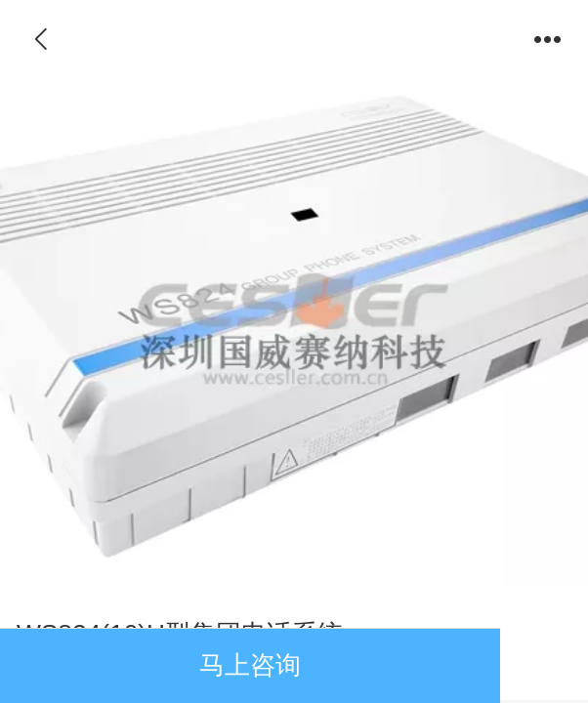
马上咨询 (250, 665)
